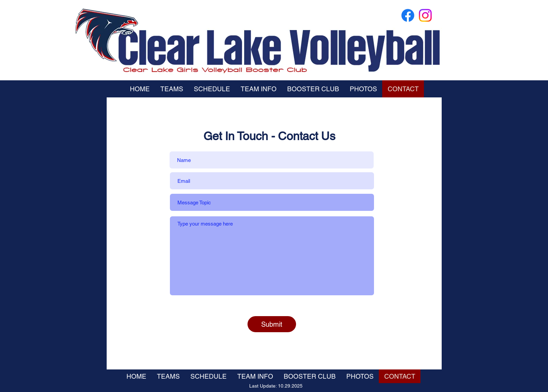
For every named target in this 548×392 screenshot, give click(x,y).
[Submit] (272, 324)
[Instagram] (425, 15)
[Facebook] (408, 15)
